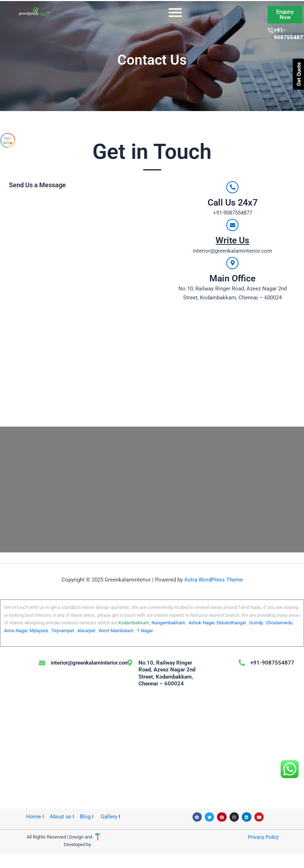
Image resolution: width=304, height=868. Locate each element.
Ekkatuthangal (231, 623)
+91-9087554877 (272, 663)
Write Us (232, 240)
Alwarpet (86, 631)
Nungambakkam (168, 623)
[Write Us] (232, 225)
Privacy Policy (263, 837)
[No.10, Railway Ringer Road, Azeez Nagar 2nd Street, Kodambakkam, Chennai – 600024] (152, 490)
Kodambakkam (134, 623)
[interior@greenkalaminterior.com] (42, 663)
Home (34, 817)
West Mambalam (116, 631)
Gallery (109, 817)
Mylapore (38, 631)
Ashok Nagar (201, 623)
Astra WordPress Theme (214, 580)
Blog (85, 817)
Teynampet (63, 631)
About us (60, 817)
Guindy (256, 623)
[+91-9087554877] (242, 663)
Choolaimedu (279, 623)
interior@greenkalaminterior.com (90, 663)
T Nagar (145, 631)
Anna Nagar (16, 631)
